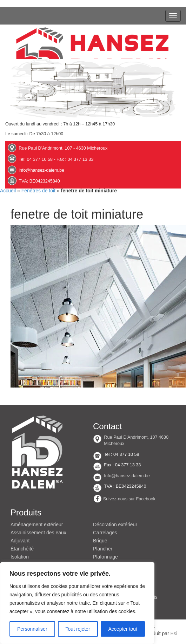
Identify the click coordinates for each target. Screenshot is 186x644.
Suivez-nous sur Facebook (129, 499)
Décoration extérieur (115, 525)
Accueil (8, 191)
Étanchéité (22, 549)
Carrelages (105, 533)
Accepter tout (123, 629)
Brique (100, 541)
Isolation (20, 557)
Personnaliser (32, 629)
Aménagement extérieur (37, 525)
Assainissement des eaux (38, 533)
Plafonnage (105, 557)
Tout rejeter (78, 629)
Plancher (103, 549)
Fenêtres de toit (38, 191)
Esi (174, 633)
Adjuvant (20, 541)
